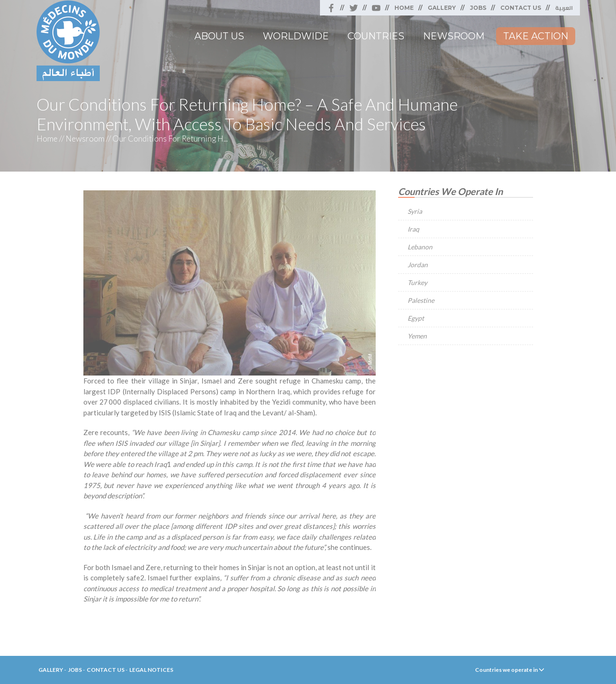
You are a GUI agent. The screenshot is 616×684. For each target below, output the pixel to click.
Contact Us (521, 8)
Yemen (417, 336)
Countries (376, 36)
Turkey (417, 282)
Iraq (413, 229)
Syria (415, 211)
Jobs (478, 8)
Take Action (536, 36)
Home (404, 8)
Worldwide (296, 36)
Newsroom (454, 36)
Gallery (442, 8)
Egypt (416, 318)
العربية (564, 8)
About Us (219, 36)
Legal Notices (151, 670)
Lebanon (420, 247)
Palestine (421, 300)
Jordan (418, 265)
